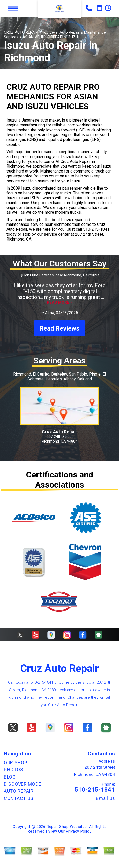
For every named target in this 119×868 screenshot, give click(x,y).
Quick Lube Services (37, 275)
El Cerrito (41, 374)
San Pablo (78, 374)
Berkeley (59, 374)
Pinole (95, 374)
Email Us (106, 798)
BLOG (10, 777)
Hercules (54, 379)
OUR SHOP (16, 763)
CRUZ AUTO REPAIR (21, 32)
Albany (70, 379)
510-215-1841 (96, 229)
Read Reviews (59, 328)
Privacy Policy (79, 831)
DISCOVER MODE (23, 784)
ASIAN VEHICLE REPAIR (43, 37)
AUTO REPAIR (19, 791)
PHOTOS (13, 770)
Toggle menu (13, 9)
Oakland (85, 379)
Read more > (60, 302)
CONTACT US (19, 798)
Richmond (22, 374)
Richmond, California (82, 275)
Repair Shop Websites (67, 827)
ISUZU (73, 37)
